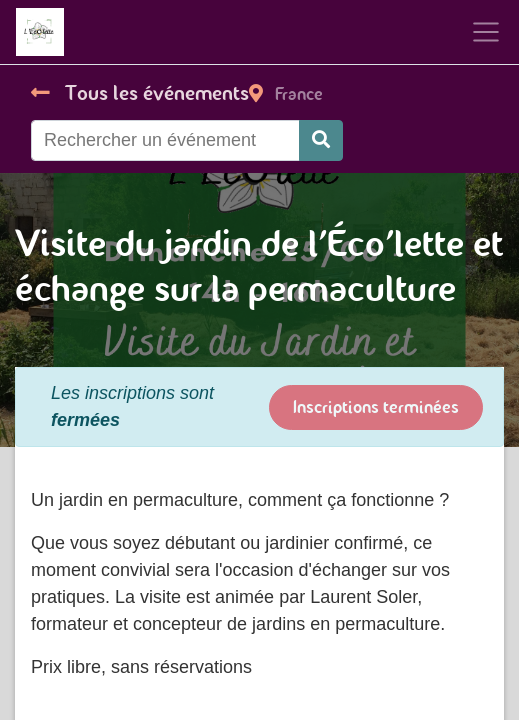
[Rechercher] (321, 140)
